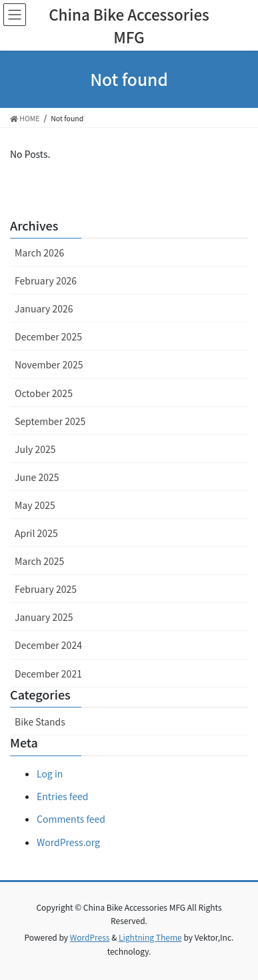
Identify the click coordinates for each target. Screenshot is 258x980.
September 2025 (50, 421)
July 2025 (35, 449)
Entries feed (62, 796)
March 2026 (39, 252)
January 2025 (44, 617)
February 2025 (46, 589)
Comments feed (71, 819)
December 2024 (48, 645)
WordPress (90, 937)
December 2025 (48, 336)
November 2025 (49, 364)
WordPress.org (68, 842)
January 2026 (44, 308)
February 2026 (46, 280)
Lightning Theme (150, 937)
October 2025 (44, 393)
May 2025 (35, 505)
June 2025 (37, 477)
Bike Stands (40, 722)
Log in (50, 773)
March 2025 (39, 561)
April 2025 (36, 533)
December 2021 (48, 674)
